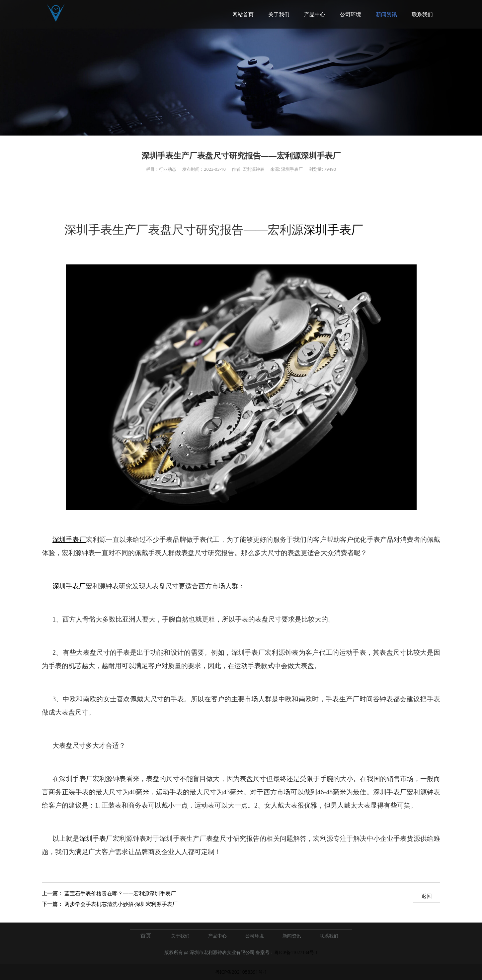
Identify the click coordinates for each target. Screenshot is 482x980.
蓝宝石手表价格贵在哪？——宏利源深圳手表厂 (120, 893)
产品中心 (315, 14)
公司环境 (351, 14)
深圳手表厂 (333, 230)
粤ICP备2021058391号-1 (241, 972)
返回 (427, 896)
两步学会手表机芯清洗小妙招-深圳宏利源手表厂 (121, 904)
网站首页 (243, 14)
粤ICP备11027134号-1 (296, 953)
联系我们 (422, 14)
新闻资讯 (386, 14)
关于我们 (279, 14)
